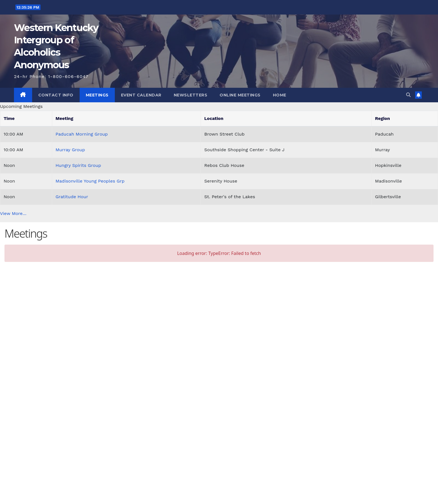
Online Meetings (240, 95)
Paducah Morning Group (82, 134)
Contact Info (56, 95)
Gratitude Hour (72, 197)
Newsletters (191, 95)
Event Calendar (141, 95)
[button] (408, 95)
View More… (13, 213)
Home (280, 95)
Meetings (97, 95)
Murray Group (70, 150)
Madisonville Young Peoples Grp (90, 181)
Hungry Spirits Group (78, 165)
